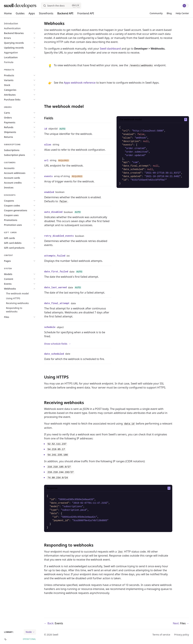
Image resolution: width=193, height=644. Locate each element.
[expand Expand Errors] (23, 38)
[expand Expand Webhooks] (26, 289)
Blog (169, 13)
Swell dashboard (110, 49)
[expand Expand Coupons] (25, 201)
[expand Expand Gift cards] (25, 238)
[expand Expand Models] (24, 274)
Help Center (182, 13)
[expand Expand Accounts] (25, 168)
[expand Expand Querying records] (30, 43)
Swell (55, 635)
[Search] (61, 6)
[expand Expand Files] (23, 317)
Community (156, 13)
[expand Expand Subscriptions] (28, 150)
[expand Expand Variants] (25, 80)
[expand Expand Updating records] (30, 48)
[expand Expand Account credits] (29, 183)
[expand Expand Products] (25, 75)
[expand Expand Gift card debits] (29, 243)
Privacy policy (182, 635)
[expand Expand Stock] (23, 85)
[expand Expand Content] (25, 279)
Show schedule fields (58, 344)
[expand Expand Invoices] (25, 187)
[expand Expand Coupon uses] (27, 215)
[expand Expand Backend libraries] (30, 33)
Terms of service (161, 635)
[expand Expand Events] (24, 284)
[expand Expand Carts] (23, 113)
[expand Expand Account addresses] (31, 173)
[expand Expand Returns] (25, 137)
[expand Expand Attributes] (26, 95)
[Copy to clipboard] (185, 119)
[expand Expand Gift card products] (30, 248)
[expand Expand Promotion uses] (29, 225)
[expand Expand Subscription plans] (31, 155)
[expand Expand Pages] (23, 261)
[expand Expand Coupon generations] (32, 210)
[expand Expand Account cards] (28, 178)
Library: (9, 632)
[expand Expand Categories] (26, 90)
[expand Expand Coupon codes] (28, 206)
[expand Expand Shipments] (26, 132)
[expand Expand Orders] (24, 118)
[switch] (186, 6)
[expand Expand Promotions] (27, 220)
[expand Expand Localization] (27, 57)
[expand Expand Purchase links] (28, 100)
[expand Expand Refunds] (25, 127)
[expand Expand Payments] (26, 122)
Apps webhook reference (80, 83)
